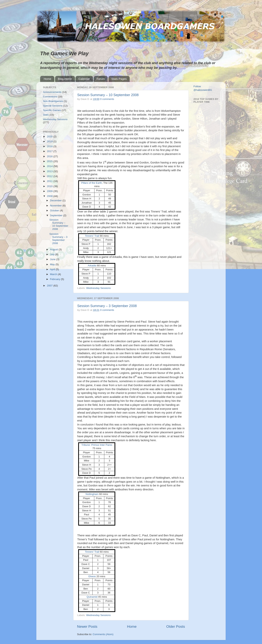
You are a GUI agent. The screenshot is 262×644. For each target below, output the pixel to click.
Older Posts (176, 626)
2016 (50, 156)
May (53, 264)
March (54, 274)
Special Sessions (53, 106)
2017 (50, 151)
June (53, 259)
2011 (50, 181)
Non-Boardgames (53, 101)
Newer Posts (87, 626)
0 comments (107, 99)
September (57, 215)
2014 (50, 166)
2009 (50, 191)
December (56, 200)
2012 (50, 176)
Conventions (50, 97)
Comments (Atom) (103, 634)
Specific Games (52, 110)
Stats (46, 115)
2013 (50, 171)
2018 (50, 146)
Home (48, 79)
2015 (50, 161)
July (53, 254)
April (53, 269)
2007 (50, 286)
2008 (50, 196)
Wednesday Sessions (98, 288)
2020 (50, 136)
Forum (101, 79)
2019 (50, 141)
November (56, 206)
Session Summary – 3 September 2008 (107, 306)
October (55, 210)
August (54, 249)
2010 (50, 186)
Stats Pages (119, 79)
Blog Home (65, 79)
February (55, 279)
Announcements (52, 92)
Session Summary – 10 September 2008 (108, 95)
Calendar (84, 79)
